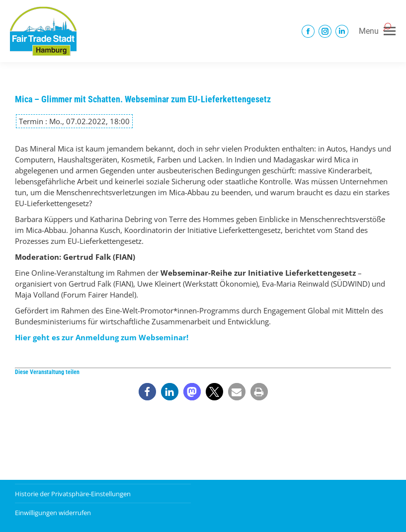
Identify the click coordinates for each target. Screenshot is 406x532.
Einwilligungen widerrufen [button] (53, 513)
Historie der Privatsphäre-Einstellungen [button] (73, 494)
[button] (147, 392)
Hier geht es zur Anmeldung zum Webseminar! (102, 337)
